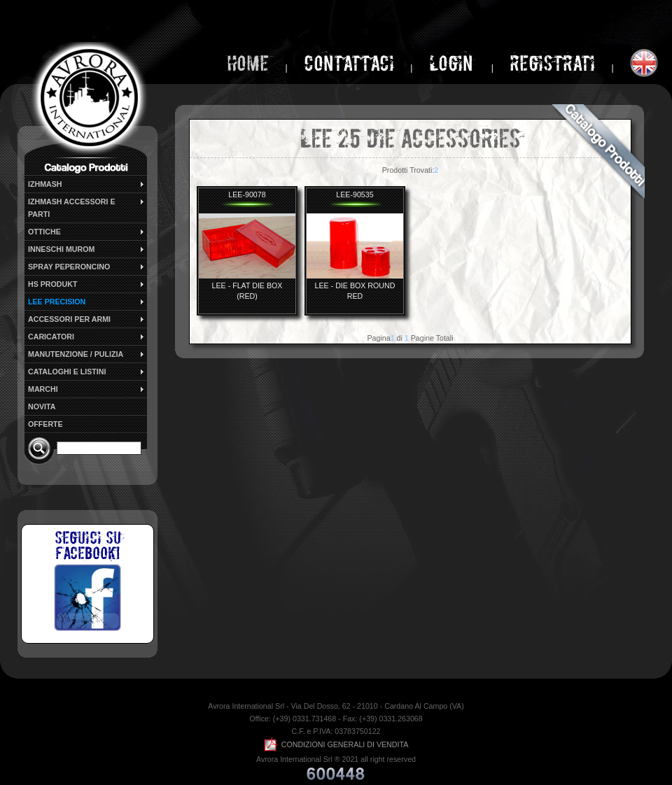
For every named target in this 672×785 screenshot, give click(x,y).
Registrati (552, 63)
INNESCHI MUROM (87, 249)
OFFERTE (45, 424)
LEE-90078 (247, 195)
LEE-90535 (355, 195)
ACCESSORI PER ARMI (87, 319)
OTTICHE (87, 232)
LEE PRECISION (87, 302)
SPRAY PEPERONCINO (87, 267)
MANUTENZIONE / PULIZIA (87, 354)
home (248, 63)
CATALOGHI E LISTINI (87, 372)
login (453, 63)
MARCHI (87, 389)
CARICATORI (87, 337)
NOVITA (42, 406)
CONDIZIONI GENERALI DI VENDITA (336, 744)
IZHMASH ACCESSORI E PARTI (87, 207)
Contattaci (349, 63)
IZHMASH (87, 184)
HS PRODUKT (87, 284)
